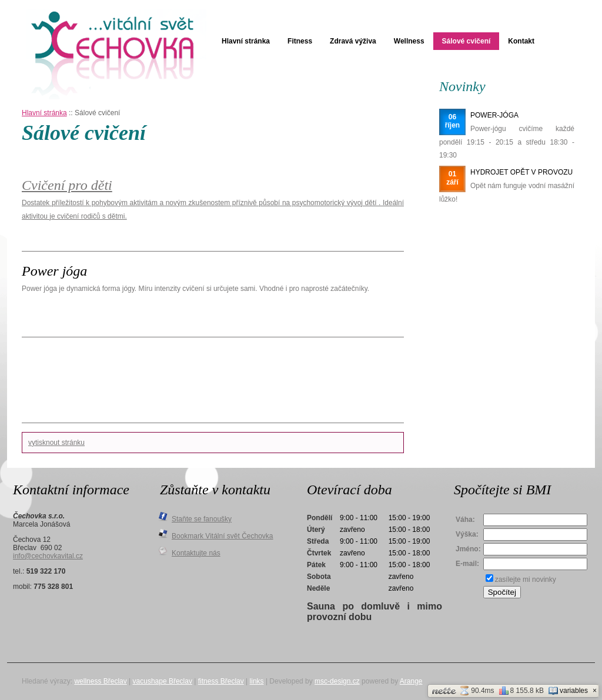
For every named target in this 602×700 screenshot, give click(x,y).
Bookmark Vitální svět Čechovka (223, 536)
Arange (411, 681)
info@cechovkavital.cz (48, 556)
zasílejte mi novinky (526, 580)
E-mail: (467, 564)
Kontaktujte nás (196, 553)
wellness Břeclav (100, 681)
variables (568, 691)
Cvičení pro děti (67, 185)
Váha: (465, 520)
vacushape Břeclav (163, 681)
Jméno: (468, 549)
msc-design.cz (337, 681)
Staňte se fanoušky (202, 519)
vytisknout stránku (56, 443)
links (257, 681)
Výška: (467, 534)
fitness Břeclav (221, 681)
